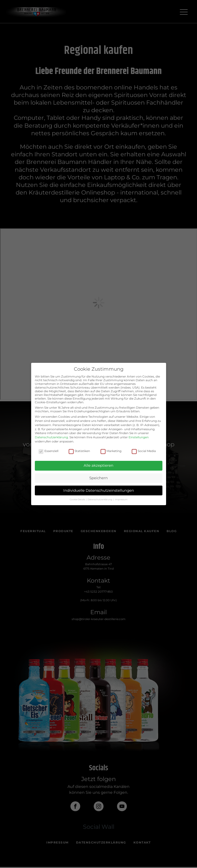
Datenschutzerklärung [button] (100, 499)
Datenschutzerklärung (51, 437)
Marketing (111, 451)
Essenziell (48, 451)
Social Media (144, 451)
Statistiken (79, 451)
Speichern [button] (98, 478)
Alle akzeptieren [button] (98, 465)
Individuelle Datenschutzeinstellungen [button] (99, 490)
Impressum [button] (121, 499)
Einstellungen (139, 437)
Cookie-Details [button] (78, 499)
